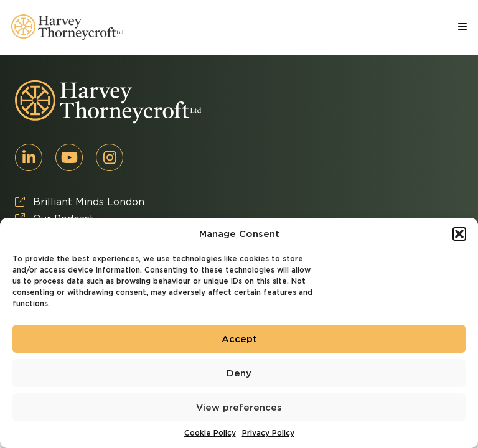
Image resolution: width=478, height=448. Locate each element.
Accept (239, 339)
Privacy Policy (268, 433)
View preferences (239, 408)
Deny (239, 373)
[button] (459, 234)
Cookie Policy (210, 433)
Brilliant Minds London (80, 202)
